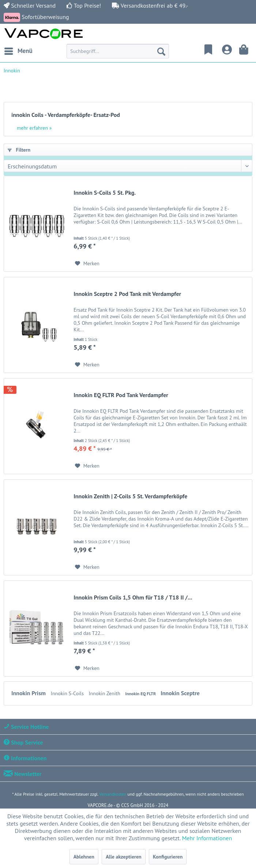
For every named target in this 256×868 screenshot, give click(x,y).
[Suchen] (161, 51)
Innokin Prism (29, 693)
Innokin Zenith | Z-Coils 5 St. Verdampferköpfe (130, 496)
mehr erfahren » (34, 128)
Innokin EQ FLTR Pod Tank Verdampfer (121, 395)
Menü (18, 50)
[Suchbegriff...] (118, 51)
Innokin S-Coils (68, 693)
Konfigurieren (168, 857)
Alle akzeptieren (124, 857)
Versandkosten (113, 794)
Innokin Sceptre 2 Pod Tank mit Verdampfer (127, 294)
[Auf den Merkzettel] (87, 263)
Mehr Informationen (207, 838)
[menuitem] (18, 51)
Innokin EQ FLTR (141, 694)
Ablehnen (84, 857)
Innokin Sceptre (180, 693)
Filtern (19, 150)
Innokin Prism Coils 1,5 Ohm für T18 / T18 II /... (133, 597)
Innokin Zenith (105, 693)
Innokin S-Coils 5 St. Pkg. (105, 193)
